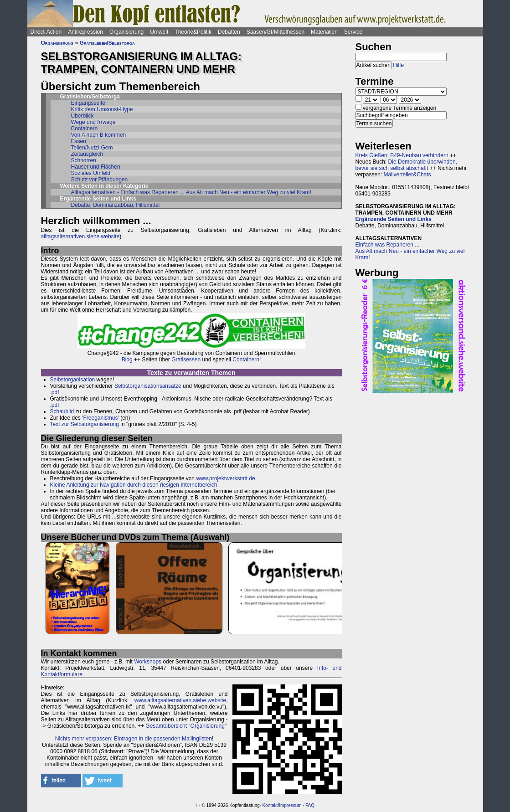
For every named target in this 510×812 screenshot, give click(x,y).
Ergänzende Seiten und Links (394, 219)
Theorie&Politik (193, 32)
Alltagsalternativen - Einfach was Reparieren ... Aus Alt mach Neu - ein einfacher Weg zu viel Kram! (191, 192)
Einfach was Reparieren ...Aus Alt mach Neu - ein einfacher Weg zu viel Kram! (410, 251)
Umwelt (159, 32)
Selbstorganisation (73, 380)
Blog (127, 360)
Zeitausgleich (87, 154)
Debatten (229, 32)
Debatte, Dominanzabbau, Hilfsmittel (116, 205)
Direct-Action (46, 32)
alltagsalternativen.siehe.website (80, 236)
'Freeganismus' (100, 418)
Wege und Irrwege (93, 122)
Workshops (148, 662)
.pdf (55, 392)
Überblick (82, 116)
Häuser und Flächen (96, 167)
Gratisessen (186, 360)
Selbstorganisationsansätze (148, 386)
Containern (85, 128)
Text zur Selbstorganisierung (85, 424)
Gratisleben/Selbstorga (107, 43)
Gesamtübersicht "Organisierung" (186, 726)
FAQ (310, 805)
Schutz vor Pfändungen (100, 180)
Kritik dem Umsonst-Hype (102, 109)
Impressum (290, 805)
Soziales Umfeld (91, 173)
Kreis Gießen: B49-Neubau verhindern (402, 155)
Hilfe (398, 65)
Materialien (324, 32)
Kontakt (270, 805)
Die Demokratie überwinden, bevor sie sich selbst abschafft (406, 165)
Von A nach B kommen (99, 135)
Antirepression (85, 32)
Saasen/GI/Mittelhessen (276, 32)
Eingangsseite (88, 103)
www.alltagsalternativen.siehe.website (180, 700)
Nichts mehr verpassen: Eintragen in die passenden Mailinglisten (134, 739)
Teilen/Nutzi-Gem (92, 148)
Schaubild (62, 411)
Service (353, 32)
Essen (79, 141)
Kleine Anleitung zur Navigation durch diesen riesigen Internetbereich (134, 485)
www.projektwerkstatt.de (225, 478)
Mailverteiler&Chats (407, 175)
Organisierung (126, 32)
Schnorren (84, 160)
